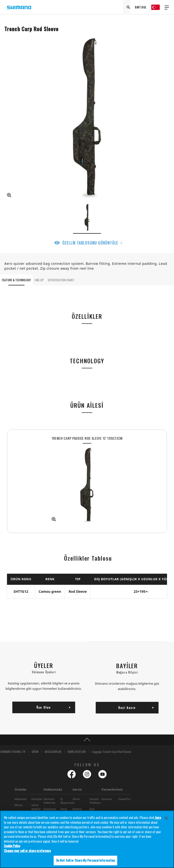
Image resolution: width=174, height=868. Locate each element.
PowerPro (124, 799)
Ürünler (21, 789)
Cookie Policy (12, 847)
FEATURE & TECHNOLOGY (16, 280)
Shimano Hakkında (49, 801)
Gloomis (107, 799)
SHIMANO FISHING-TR (13, 752)
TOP (87, 740)
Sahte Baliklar (36, 807)
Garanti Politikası (95, 801)
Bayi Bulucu (94, 811)
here (158, 819)
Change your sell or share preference (27, 852)
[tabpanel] (87, 481)
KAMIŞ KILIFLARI (77, 752)
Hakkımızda (53, 789)
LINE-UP (39, 280)
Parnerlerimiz (112, 789)
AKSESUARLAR (53, 752)
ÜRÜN (35, 752)
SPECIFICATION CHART (61, 280)
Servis (77, 789)
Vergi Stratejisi (66, 811)
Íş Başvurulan (67, 801)
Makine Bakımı (77, 811)
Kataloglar (50, 809)
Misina (19, 805)
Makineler (21, 799)
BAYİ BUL (141, 7)
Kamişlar (37, 799)
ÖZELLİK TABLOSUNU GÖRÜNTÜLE (90, 243)
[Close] (166, 820)
